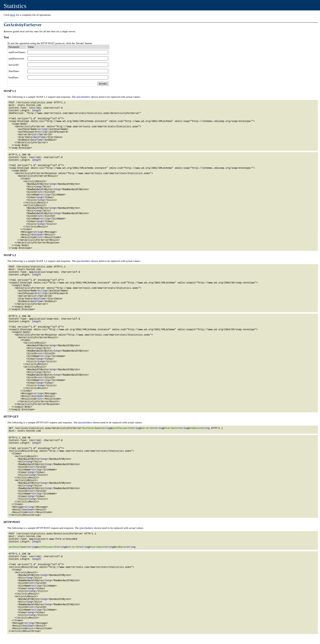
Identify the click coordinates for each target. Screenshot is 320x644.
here (13, 15)
